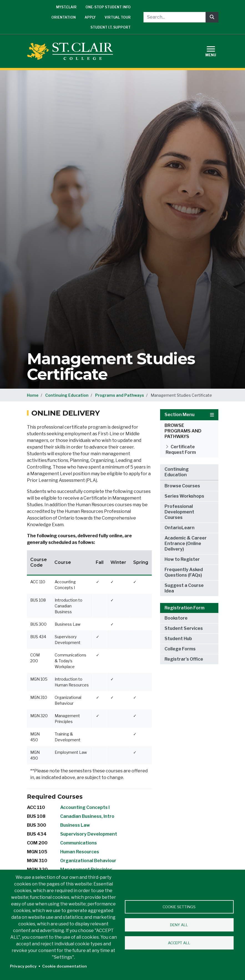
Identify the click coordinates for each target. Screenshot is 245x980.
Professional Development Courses (179, 512)
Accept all (179, 943)
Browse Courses (182, 486)
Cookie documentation (65, 966)
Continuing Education (67, 395)
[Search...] (175, 17)
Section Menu (189, 415)
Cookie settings (179, 907)
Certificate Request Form (181, 450)
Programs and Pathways (120, 395)
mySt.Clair (66, 7)
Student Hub (178, 639)
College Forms (180, 649)
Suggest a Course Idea (184, 588)
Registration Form (185, 608)
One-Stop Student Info (108, 7)
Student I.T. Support (111, 27)
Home (33, 395)
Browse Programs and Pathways (183, 431)
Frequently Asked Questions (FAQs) (184, 572)
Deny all (179, 925)
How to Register (182, 559)
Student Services (184, 628)
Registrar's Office (184, 659)
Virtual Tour (118, 17)
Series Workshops (184, 496)
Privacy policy (23, 966)
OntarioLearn (180, 528)
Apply (90, 17)
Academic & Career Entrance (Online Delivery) (186, 544)
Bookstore (176, 618)
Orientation (64, 17)
